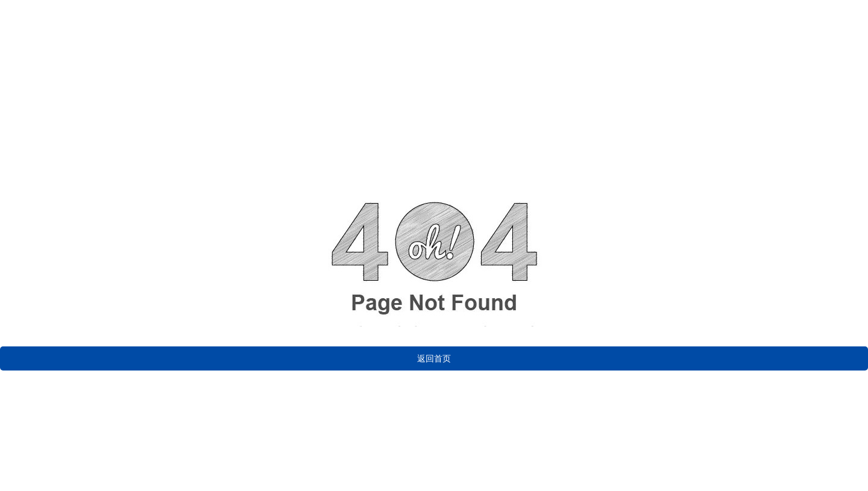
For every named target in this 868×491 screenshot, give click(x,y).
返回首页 (434, 358)
